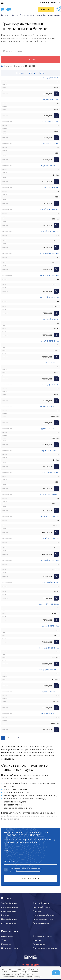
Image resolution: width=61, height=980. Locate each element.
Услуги (5, 940)
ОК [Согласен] (56, 973)
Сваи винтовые (9, 911)
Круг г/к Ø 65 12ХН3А (50, 516)
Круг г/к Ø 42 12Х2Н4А (49, 253)
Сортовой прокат (10, 907)
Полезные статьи (10, 948)
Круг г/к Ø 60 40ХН (50, 473)
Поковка (37, 911)
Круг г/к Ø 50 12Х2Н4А (49, 341)
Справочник (39, 944)
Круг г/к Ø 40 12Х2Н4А (49, 209)
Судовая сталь (8, 923)
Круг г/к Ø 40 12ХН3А (50, 231)
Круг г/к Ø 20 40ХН (51, 78)
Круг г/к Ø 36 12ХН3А (50, 166)
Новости (37, 940)
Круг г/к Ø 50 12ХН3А (50, 363)
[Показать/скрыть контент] (30, 819)
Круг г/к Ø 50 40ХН (50, 385)
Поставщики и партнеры (45, 948)
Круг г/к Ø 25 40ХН (51, 100)
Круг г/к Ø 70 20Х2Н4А (49, 560)
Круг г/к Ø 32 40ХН (51, 144)
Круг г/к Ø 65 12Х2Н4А (49, 494)
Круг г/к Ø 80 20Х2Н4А (49, 648)
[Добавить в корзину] (56, 94)
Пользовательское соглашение (28, 871)
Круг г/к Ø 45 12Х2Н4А (49, 275)
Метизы (5, 915)
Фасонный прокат (42, 907)
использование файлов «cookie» (25, 972)
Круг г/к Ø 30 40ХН (50, 122)
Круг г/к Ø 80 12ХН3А (50, 626)
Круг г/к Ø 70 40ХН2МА (49, 604)
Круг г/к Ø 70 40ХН (50, 582)
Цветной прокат (9, 919)
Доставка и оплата (42, 936)
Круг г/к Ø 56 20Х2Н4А (49, 407)
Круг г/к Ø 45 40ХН (51, 319)
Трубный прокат (9, 903)
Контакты (6, 944)
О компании (7, 936)
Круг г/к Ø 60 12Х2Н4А (49, 429)
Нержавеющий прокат (44, 915)
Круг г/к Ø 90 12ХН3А (50, 692)
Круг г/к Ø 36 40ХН (51, 187)
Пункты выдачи (30, 965)
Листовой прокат (41, 903)
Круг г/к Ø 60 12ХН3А (50, 451)
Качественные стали (43, 919)
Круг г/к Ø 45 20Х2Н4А (49, 297)
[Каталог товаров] (2, 3)
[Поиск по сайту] (46, 10)
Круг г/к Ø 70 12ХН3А (50, 538)
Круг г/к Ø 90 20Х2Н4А (49, 714)
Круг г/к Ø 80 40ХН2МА (49, 670)
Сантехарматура (41, 923)
